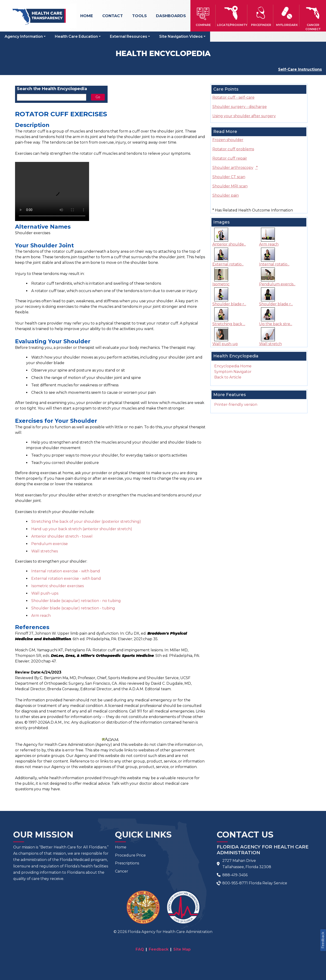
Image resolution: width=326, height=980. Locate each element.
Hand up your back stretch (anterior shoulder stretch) (82, 529)
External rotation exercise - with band (66, 578)
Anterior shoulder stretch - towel (62, 536)
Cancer (122, 871)
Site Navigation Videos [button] (181, 36)
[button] (203, 16)
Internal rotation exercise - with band (66, 571)
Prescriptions (127, 863)
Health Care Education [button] (76, 36)
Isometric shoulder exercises (57, 586)
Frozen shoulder (228, 140)
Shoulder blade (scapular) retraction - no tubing (76, 601)
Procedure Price (130, 855)
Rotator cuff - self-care (233, 97)
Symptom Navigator (233, 372)
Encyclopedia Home (233, 366)
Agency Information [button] (24, 36)
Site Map (182, 949)
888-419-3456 (235, 875)
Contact (113, 16)
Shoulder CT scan (229, 177)
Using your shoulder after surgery (244, 116)
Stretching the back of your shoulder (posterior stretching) (86, 522)
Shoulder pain (226, 195)
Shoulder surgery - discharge (240, 107)
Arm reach (41, 616)
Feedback (323, 940)
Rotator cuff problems (233, 149)
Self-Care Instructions (300, 69)
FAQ (140, 949)
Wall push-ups (45, 593)
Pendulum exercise (50, 544)
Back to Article (228, 377)
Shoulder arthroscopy (235, 168)
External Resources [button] (129, 36)
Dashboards (171, 16)
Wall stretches (45, 551)
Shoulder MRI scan (230, 186)
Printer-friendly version (236, 405)
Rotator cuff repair (230, 158)
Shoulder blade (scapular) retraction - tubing (73, 608)
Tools (139, 16)
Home (87, 16)
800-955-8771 (235, 883)
